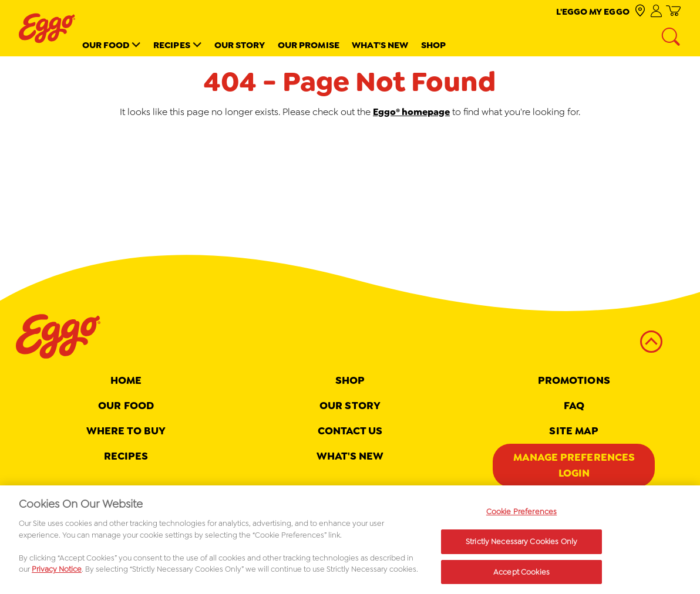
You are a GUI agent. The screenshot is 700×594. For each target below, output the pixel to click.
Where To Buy (126, 431)
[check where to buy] (640, 11)
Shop (433, 45)
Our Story (240, 45)
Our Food (106, 45)
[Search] (672, 38)
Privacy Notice (57, 574)
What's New (380, 45)
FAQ (574, 406)
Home (126, 380)
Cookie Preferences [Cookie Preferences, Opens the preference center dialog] (521, 516)
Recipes (172, 45)
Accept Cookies (521, 576)
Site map (574, 431)
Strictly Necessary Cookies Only (521, 546)
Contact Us (350, 431)
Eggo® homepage (411, 112)
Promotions (574, 380)
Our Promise (309, 45)
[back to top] (651, 342)
